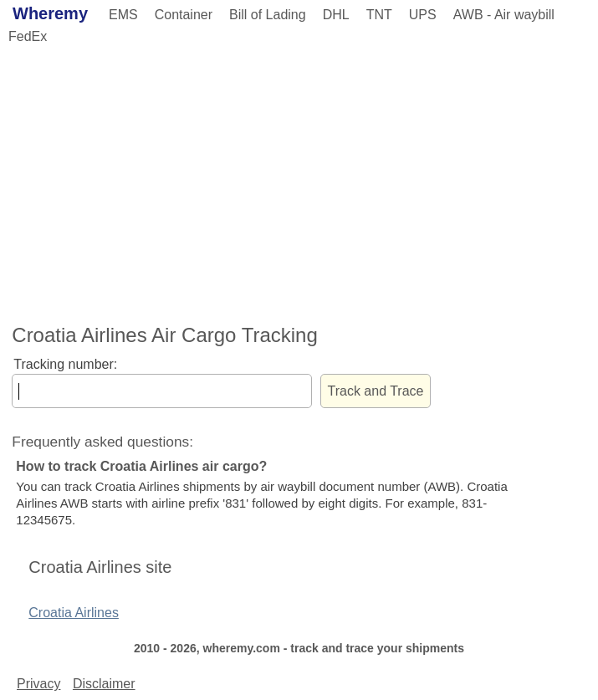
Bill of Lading (268, 15)
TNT (379, 15)
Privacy (38, 684)
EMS (123, 15)
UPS (423, 15)
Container (184, 15)
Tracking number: (65, 364)
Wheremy (50, 13)
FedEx (28, 36)
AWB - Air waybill (504, 15)
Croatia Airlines (74, 613)
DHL (336, 15)
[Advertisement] (299, 181)
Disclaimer (104, 684)
